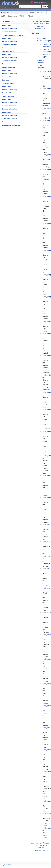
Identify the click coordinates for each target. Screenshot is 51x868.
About (30, 16)
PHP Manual (40, 29)
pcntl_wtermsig (37, 21)
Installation (47, 47)
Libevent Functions (9, 67)
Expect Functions (8, 51)
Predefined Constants (10, 32)
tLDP (3, 16)
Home (32, 12)
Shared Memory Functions (11, 125)
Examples (5, 48)
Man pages (41, 12)
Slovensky (35, 2)
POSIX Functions (8, 96)
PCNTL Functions (8, 83)
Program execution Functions (12, 35)
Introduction (6, 25)
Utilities (22, 16)
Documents (6, 12)
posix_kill (46, 568)
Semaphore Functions (10, 109)
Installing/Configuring (10, 29)
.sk (11, 3)
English (45, 2)
